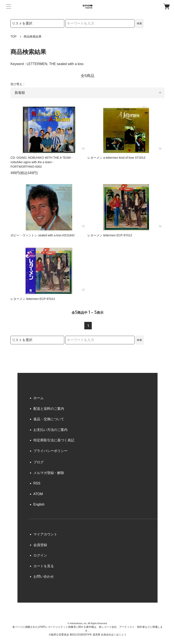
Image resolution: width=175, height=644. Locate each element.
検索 (139, 23)
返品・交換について (49, 419)
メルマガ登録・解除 (49, 473)
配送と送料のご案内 (49, 409)
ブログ (39, 462)
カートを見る (44, 566)
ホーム (39, 398)
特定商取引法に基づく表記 (54, 440)
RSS (37, 483)
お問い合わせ (44, 576)
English (39, 504)
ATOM (38, 494)
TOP (14, 36)
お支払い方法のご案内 (50, 430)
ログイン (40, 555)
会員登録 (40, 545)
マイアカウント (45, 534)
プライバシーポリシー (50, 451)
